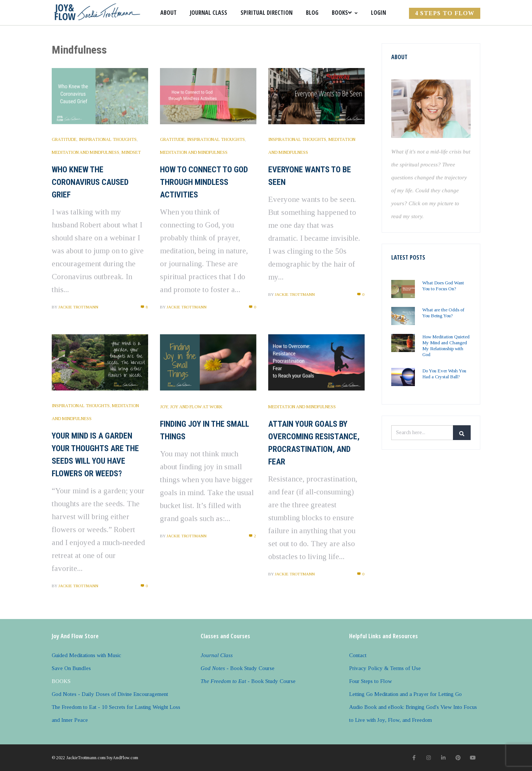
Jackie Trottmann (78, 307)
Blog (312, 13)
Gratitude (64, 139)
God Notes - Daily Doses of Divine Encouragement (110, 694)
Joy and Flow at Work (196, 407)
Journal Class (209, 13)
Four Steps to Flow (371, 681)
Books (345, 13)
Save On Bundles (71, 668)
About (168, 13)
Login (378, 13)
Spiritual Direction (267, 13)
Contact (358, 655)
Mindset (131, 152)
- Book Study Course (238, 668)
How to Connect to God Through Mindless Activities (204, 182)
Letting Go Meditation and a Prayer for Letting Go (405, 694)
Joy (164, 407)
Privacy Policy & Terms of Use (385, 668)
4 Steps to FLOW (445, 13)
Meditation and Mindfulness (86, 152)
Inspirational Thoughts (108, 139)
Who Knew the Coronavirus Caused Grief (90, 182)
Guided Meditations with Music (86, 655)
